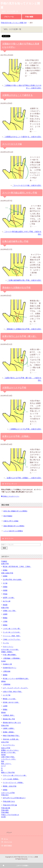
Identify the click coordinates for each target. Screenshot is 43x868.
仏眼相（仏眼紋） (9, 728)
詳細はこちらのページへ (10, 496)
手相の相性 (5, 810)
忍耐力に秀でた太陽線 (11, 521)
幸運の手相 (5, 608)
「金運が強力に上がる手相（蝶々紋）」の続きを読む (22, 379)
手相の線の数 (6, 808)
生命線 (3, 661)
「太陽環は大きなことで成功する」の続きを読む (22, 137)
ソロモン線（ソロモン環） (12, 629)
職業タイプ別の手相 (8, 772)
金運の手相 (5, 564)
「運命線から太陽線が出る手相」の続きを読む (23, 329)
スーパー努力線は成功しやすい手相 (20, 193)
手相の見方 (5, 795)
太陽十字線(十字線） (8, 757)
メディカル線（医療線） (11, 779)
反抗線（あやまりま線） (11, 702)
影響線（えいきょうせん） (10, 750)
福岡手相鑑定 (8, 846)
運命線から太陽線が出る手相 (16, 288)
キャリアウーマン (9, 745)
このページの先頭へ (22, 866)
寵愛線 (5, 625)
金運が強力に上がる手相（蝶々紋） (20, 336)
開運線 (5, 618)
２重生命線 (7, 671)
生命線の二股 (7, 664)
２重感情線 (7, 684)
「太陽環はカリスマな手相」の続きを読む (25, 429)
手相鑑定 (4, 561)
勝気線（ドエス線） (10, 699)
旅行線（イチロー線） (9, 752)
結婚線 (5, 576)
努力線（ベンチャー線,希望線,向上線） (16, 679)
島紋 (3, 761)
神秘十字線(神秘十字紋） (11, 736)
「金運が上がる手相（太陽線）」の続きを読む (23, 478)
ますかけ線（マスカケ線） (10, 649)
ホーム (6, 839)
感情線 (3, 681)
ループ (3, 766)
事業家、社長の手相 (10, 786)
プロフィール (9, 17)
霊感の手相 (5, 726)
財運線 (5, 570)
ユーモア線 (7, 695)
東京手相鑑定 (8, 516)
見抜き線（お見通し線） (11, 739)
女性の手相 (5, 742)
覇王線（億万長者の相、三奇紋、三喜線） (17, 566)
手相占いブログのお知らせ (10, 815)
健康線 (5, 675)
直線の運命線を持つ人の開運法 (14, 526)
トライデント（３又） (9, 759)
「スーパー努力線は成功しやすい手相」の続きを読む (22, 233)
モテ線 (5, 583)
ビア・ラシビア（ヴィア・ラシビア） (16, 688)
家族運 (5, 605)
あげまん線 (7, 601)
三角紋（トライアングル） (12, 639)
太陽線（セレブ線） (10, 611)
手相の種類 (29, 17)
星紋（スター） (6, 764)
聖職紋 (5, 710)
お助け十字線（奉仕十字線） (13, 692)
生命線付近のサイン (10, 668)
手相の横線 (5, 812)
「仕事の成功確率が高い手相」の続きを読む (24, 280)
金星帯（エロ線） (9, 598)
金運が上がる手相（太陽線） (16, 436)
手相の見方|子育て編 (10, 805)
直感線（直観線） (9, 732)
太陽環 (5, 614)
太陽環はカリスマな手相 (14, 388)
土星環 (5, 706)
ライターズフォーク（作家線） (13, 783)
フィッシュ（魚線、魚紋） (12, 636)
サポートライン (8, 647)
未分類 (3, 817)
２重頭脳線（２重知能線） (12, 658)
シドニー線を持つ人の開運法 (13, 531)
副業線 (5, 790)
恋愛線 (5, 587)
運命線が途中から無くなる (12, 723)
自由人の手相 (6, 748)
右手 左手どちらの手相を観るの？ (14, 798)
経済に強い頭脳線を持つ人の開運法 (15, 511)
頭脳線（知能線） (7, 652)
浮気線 (5, 594)
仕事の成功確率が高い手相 (15, 241)
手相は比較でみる (9, 801)
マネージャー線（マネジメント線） (15, 775)
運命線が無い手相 (9, 719)
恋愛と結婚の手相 (7, 573)
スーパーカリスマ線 (12, 144)
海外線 (3, 755)
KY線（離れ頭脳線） (10, 655)
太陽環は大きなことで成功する (17, 95)
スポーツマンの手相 (8, 793)
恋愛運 (5, 590)
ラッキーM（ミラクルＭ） (12, 632)
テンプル (6, 643)
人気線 (5, 621)
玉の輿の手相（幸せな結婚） (13, 580)
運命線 (3, 712)
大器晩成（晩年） (9, 715)
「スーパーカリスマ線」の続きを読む (27, 185)
